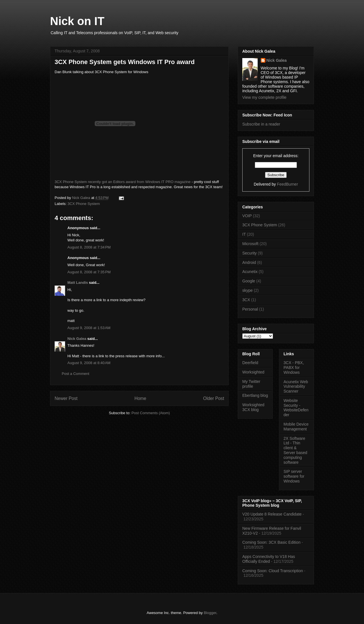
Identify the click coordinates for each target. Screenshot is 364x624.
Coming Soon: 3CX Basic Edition (271, 542)
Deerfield (250, 363)
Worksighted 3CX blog (253, 407)
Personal (250, 309)
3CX (246, 300)
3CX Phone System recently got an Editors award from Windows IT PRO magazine (123, 182)
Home (140, 398)
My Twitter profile (251, 384)
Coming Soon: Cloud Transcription (273, 571)
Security (250, 253)
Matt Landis (78, 283)
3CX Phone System (84, 204)
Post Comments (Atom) (151, 413)
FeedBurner (288, 184)
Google (249, 281)
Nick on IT (77, 21)
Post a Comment (76, 374)
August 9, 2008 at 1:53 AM (89, 328)
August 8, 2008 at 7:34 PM (89, 247)
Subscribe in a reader (261, 124)
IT (244, 234)
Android (249, 262)
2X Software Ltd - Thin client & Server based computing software (295, 450)
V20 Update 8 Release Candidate (272, 514)
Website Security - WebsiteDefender (296, 408)
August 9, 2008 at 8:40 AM (89, 363)
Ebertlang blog (255, 395)
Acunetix (250, 272)
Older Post (214, 398)
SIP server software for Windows (294, 476)
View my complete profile (264, 97)
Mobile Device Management (296, 427)
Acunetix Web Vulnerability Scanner (296, 387)
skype (248, 290)
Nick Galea (77, 339)
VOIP (247, 216)
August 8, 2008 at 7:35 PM (89, 272)
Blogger (210, 613)
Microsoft (250, 244)
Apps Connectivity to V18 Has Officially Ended (269, 559)
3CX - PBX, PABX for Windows (294, 368)
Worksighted (253, 372)
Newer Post (66, 398)
